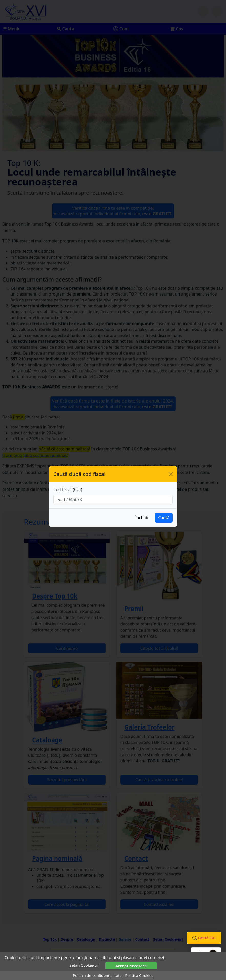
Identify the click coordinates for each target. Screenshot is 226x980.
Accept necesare (131, 966)
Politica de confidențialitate (97, 975)
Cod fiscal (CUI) (68, 489)
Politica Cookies (139, 975)
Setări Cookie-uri (84, 965)
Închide (142, 518)
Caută (164, 518)
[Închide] (171, 474)
